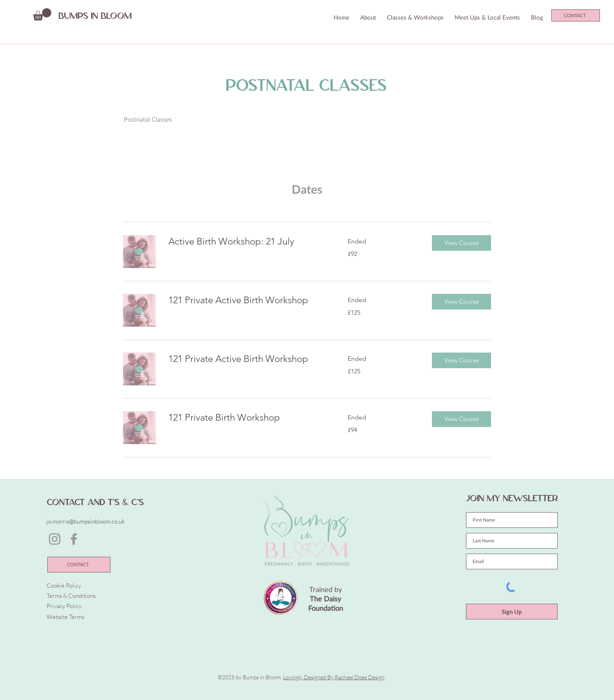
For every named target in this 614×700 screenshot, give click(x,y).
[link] (249, 241)
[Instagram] (55, 539)
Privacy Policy (64, 606)
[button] (42, 14)
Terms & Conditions (71, 596)
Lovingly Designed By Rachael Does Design (334, 677)
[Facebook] (74, 539)
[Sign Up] (512, 612)
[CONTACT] (576, 15)
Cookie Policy (64, 586)
